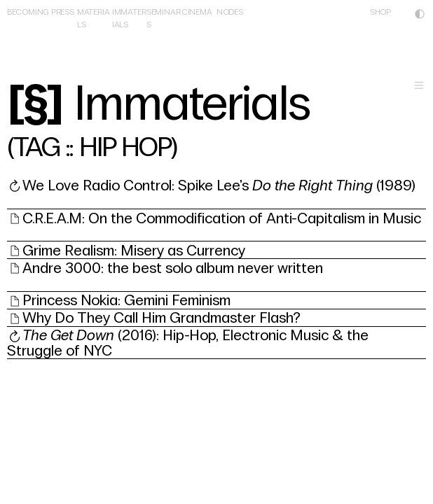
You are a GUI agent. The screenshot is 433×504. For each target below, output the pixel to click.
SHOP (380, 12)
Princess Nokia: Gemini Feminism (126, 300)
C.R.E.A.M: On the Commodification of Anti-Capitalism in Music (222, 218)
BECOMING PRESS (41, 12)
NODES (230, 12)
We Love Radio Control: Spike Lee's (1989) (219, 185)
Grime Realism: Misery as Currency (134, 251)
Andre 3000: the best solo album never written (173, 268)
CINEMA (197, 12)
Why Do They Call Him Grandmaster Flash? (161, 318)
